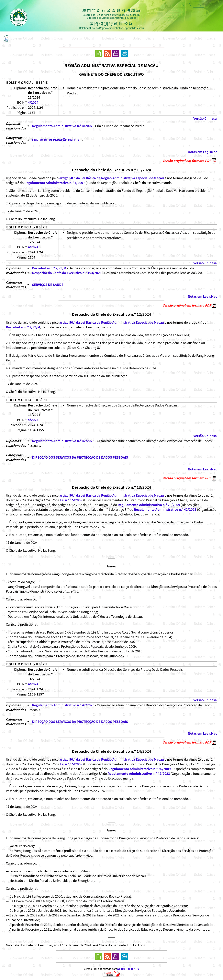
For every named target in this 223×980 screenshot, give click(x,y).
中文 (199, 5)
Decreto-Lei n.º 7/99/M (49, 268)
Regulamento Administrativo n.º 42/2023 (63, 441)
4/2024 (33, 102)
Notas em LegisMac (202, 152)
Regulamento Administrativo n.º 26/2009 (149, 505)
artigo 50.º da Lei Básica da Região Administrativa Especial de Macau (112, 178)
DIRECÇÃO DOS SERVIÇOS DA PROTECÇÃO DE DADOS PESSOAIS (80, 457)
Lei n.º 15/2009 (71, 500)
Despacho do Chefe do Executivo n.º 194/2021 (67, 273)
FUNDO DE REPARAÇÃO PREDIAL (57, 140)
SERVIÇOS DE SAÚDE (48, 284)
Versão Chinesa (205, 118)
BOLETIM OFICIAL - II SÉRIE (27, 82)
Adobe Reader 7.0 (128, 969)
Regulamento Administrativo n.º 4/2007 (62, 126)
